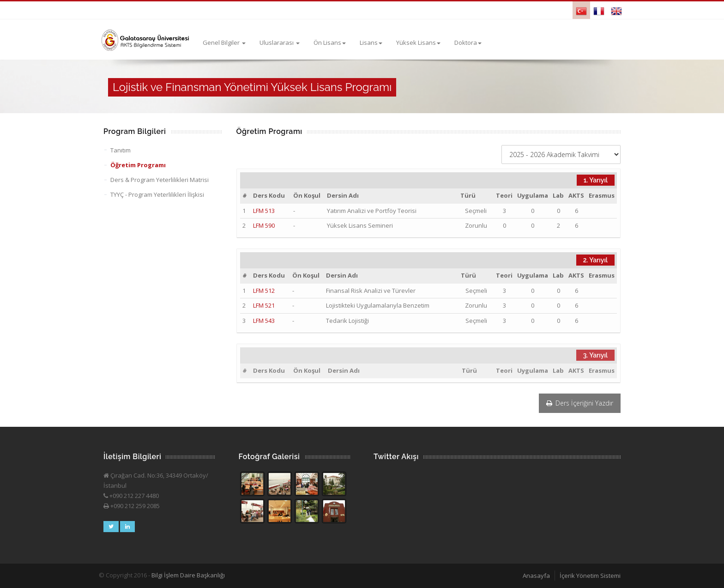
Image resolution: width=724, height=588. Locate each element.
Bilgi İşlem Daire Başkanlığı (188, 575)
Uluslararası (280, 42)
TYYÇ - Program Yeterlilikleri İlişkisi (157, 194)
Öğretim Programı (138, 165)
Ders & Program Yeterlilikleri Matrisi (160, 180)
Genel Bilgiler (224, 42)
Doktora (468, 42)
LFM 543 (264, 321)
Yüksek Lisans (418, 42)
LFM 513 (264, 211)
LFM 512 (264, 291)
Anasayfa (536, 576)
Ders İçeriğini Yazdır (580, 403)
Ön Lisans (330, 42)
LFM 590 (264, 225)
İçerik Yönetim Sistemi (590, 576)
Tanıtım (121, 150)
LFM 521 (264, 305)
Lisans (371, 42)
